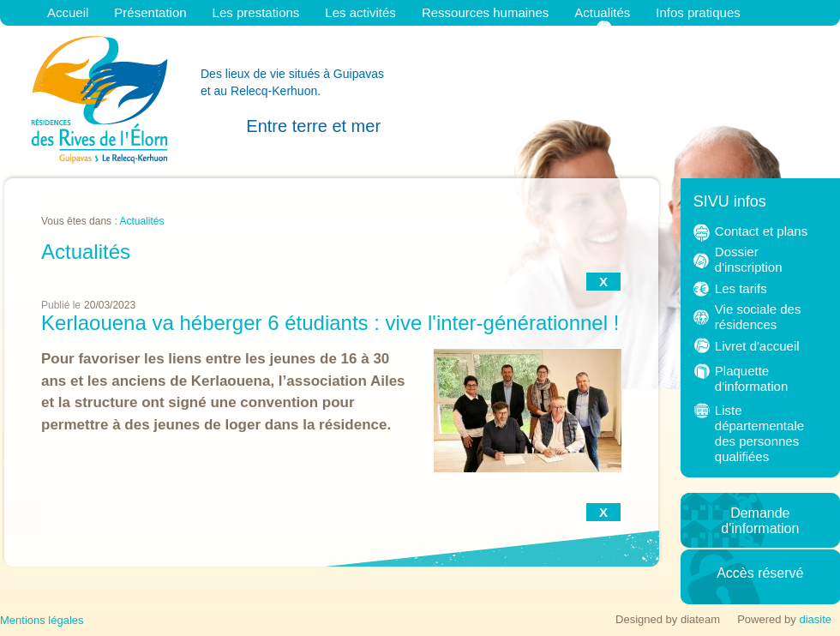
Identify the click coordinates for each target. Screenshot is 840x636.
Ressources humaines (485, 12)
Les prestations (256, 12)
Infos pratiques (698, 12)
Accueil (68, 12)
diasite (815, 619)
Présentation (150, 12)
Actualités (602, 12)
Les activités (360, 12)
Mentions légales (42, 620)
